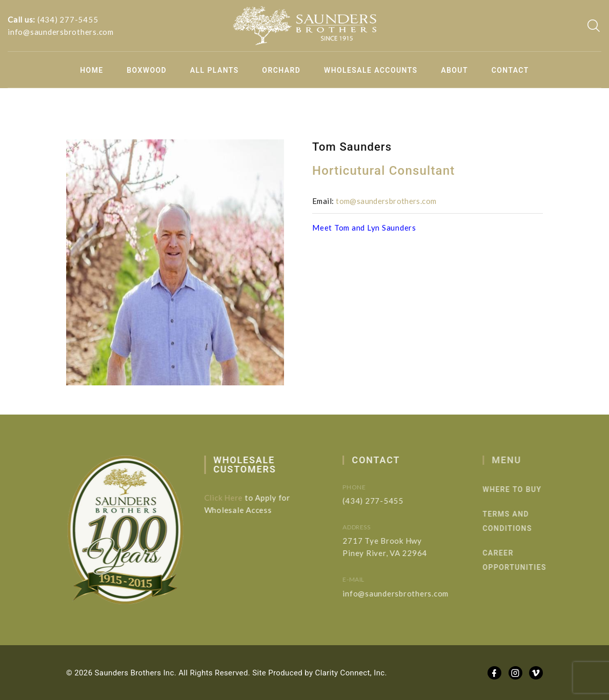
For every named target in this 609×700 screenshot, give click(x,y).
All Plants (215, 70)
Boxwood (147, 70)
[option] (175, 262)
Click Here (228, 498)
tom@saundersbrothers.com (386, 201)
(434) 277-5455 (68, 19)
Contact (510, 70)
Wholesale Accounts (371, 70)
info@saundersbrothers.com (61, 32)
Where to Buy (522, 489)
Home (92, 70)
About (454, 70)
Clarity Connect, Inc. (351, 673)
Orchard (281, 70)
